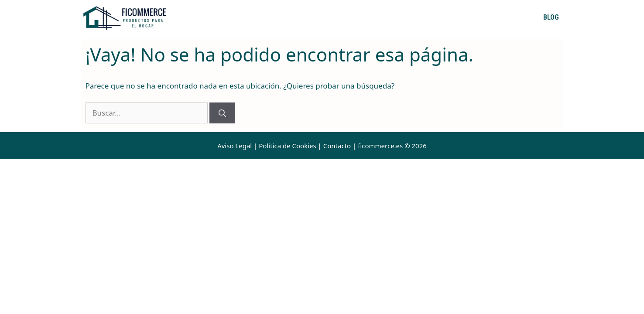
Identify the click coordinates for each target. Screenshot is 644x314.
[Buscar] (222, 113)
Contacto (337, 146)
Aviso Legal (235, 146)
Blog (551, 17)
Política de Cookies (287, 146)
